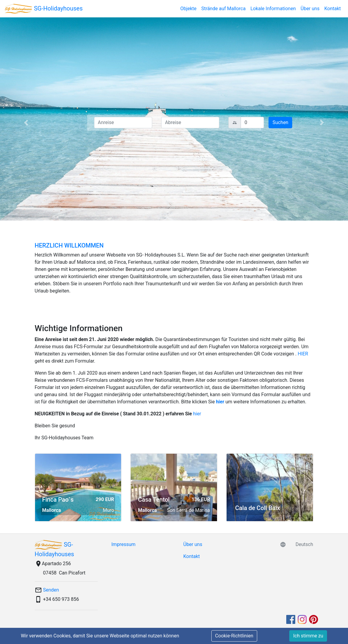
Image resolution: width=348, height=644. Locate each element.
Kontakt (333, 9)
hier (220, 402)
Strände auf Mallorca (224, 9)
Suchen (280, 122)
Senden (51, 590)
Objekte (188, 9)
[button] (26, 122)
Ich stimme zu (308, 636)
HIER (303, 354)
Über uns (310, 9)
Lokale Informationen (273, 9)
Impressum (124, 544)
